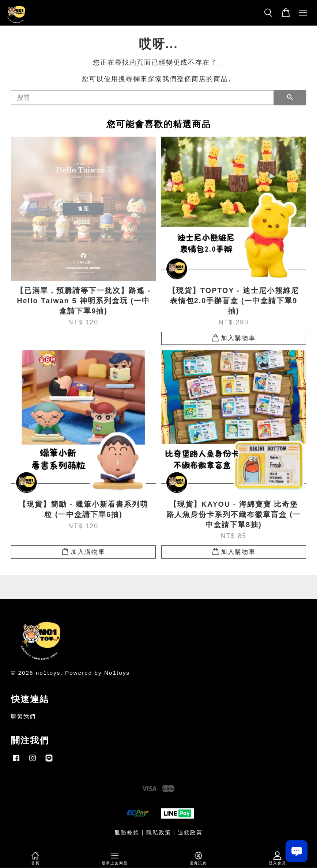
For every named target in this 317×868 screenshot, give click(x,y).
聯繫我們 (23, 716)
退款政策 (190, 832)
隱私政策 (159, 832)
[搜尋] (142, 98)
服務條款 (127, 832)
